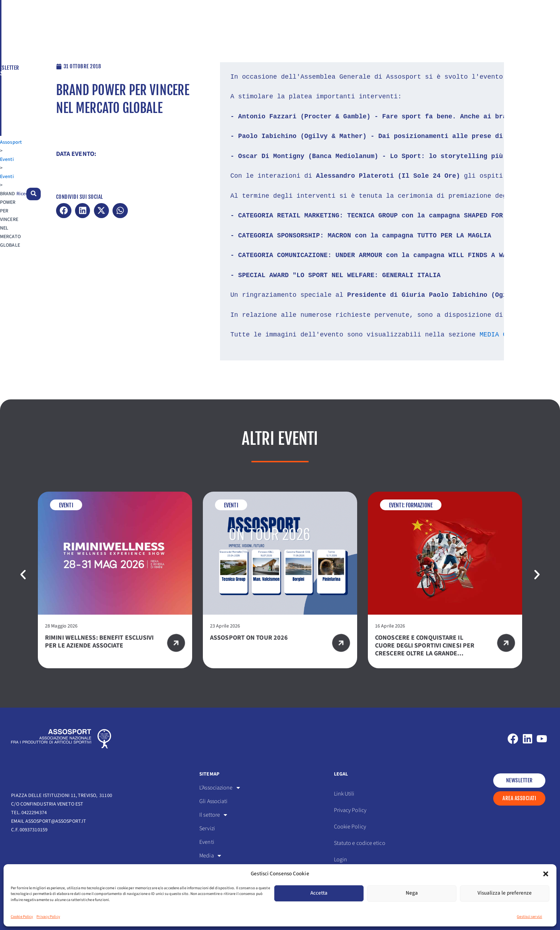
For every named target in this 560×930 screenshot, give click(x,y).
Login (341, 860)
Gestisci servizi (529, 917)
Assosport (22, 43)
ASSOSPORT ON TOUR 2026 (249, 638)
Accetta (319, 893)
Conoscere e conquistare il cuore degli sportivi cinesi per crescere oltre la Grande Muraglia (425, 649)
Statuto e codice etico (360, 843)
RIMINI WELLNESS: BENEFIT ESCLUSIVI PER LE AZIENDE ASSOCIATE (99, 642)
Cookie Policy (22, 917)
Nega (412, 893)
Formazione (419, 505)
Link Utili (344, 794)
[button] (546, 874)
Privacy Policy (48, 917)
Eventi (45, 43)
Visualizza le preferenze (505, 893)
